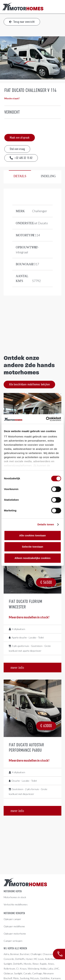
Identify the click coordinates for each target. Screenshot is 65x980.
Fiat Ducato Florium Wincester (25, 604)
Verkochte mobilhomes (16, 904)
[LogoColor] (23, 7)
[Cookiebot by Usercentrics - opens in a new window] (46, 419)
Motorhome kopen (13, 891)
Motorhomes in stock (15, 897)
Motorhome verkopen (14, 913)
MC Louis (39, 959)
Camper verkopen (13, 941)
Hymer (29, 959)
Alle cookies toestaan (32, 535)
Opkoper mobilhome (14, 926)
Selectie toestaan (32, 547)
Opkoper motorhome (15, 934)
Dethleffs (20, 959)
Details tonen (46, 524)
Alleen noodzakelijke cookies (33, 558)
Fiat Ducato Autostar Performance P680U (26, 747)
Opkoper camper (12, 919)
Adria (6, 954)
